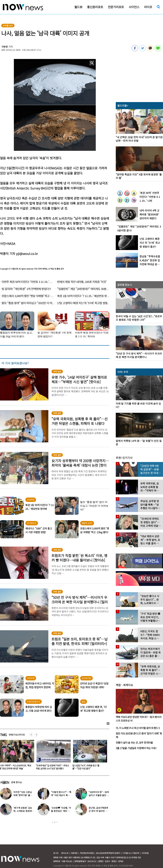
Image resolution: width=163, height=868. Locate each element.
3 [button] (57, 822)
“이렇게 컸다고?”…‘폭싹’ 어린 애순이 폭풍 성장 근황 (61, 795)
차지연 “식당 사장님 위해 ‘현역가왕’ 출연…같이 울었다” (23, 795)
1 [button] (53, 822)
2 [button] (55, 822)
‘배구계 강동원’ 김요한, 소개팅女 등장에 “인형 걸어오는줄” (23, 811)
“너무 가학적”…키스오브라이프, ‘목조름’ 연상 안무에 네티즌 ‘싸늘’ (52, 767)
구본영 (5, 47)
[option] (52, 756)
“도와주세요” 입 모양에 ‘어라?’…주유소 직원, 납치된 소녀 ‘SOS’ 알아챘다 (89, 767)
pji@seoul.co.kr (27, 254)
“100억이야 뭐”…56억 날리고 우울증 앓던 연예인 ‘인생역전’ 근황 (99, 795)
